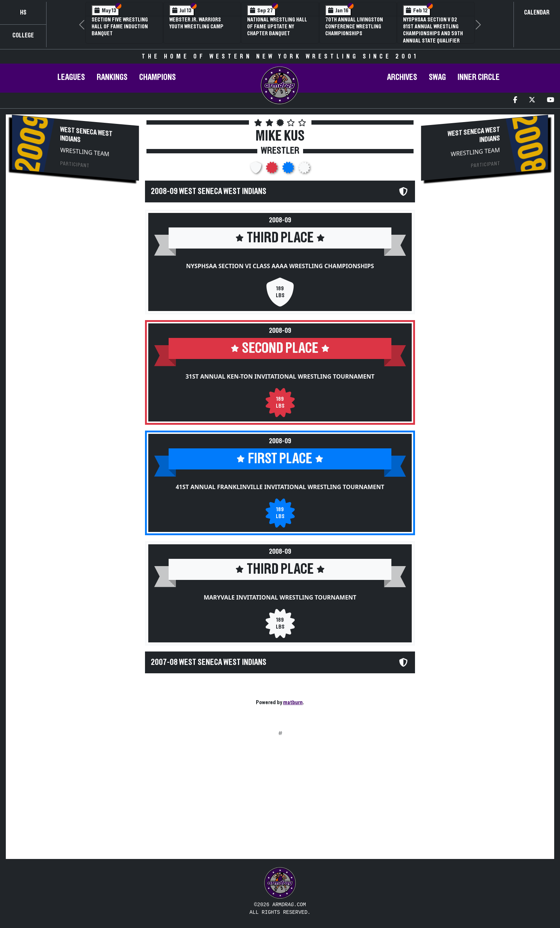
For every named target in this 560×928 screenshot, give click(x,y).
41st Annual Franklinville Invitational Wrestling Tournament (280, 487)
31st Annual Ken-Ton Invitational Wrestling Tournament (280, 376)
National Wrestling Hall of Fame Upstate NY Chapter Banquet (277, 27)
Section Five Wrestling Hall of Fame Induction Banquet (120, 27)
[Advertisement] (75, 249)
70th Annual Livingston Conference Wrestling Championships (354, 27)
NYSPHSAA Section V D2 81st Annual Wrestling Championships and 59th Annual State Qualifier (433, 30)
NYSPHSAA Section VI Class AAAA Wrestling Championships (280, 266)
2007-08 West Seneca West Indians (209, 662)
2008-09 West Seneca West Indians (209, 191)
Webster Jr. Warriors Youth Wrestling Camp (196, 23)
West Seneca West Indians (86, 135)
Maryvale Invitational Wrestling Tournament (280, 597)
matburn (293, 702)
